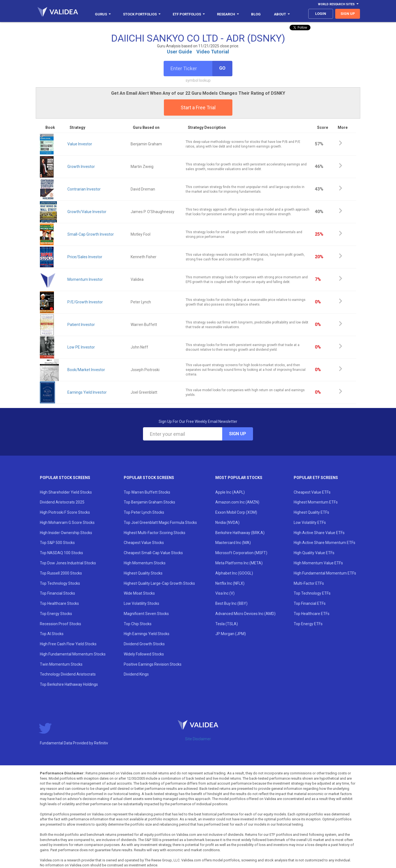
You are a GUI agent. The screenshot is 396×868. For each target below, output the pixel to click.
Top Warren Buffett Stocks (147, 492)
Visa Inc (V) (225, 593)
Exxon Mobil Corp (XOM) (236, 512)
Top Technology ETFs (312, 593)
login (321, 14)
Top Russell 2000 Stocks (61, 573)
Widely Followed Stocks (144, 654)
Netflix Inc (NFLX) (230, 583)
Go (222, 68)
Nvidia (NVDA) (227, 523)
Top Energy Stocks (56, 614)
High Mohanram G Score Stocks (67, 523)
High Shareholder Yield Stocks (66, 492)
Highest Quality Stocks (143, 573)
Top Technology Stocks (60, 583)
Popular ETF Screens (316, 478)
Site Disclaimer (198, 739)
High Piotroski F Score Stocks (65, 512)
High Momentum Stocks (145, 563)
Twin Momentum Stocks (61, 664)
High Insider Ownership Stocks (66, 533)
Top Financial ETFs (310, 603)
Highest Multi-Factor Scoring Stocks (155, 533)
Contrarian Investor (84, 189)
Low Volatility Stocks (141, 603)
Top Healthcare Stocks (59, 603)
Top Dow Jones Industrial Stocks (68, 563)
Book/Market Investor (86, 370)
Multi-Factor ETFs (309, 583)
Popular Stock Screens (65, 478)
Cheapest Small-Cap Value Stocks (153, 553)
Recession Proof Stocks (61, 624)
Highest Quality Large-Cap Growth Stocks (159, 583)
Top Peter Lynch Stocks (144, 512)
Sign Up (238, 434)
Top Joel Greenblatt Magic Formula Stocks (160, 523)
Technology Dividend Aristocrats (68, 674)
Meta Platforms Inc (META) (239, 563)
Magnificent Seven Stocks (146, 614)
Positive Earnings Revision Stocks (153, 664)
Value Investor (80, 144)
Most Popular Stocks (239, 478)
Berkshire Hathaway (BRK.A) (240, 533)
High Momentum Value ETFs (318, 563)
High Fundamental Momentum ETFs (325, 573)
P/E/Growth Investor (85, 302)
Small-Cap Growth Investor (91, 234)
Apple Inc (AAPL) (230, 492)
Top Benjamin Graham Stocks (149, 502)
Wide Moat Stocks (139, 593)
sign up (348, 14)
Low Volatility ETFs (310, 523)
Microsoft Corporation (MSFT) (241, 553)
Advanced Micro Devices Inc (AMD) (245, 614)
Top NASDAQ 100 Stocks (61, 553)
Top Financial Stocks (57, 593)
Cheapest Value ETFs (312, 492)
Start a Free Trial (198, 108)
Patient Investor (81, 325)
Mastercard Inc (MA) (233, 543)
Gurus (103, 14)
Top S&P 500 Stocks (57, 543)
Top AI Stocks (52, 634)
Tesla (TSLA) (227, 624)
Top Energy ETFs (308, 624)
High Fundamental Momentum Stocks (73, 654)
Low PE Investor (81, 347)
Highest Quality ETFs (311, 512)
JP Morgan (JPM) (231, 634)
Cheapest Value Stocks (144, 543)
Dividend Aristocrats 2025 (62, 502)
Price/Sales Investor (85, 257)
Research (228, 14)
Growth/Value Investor (87, 212)
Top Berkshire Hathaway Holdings (69, 684)
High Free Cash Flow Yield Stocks (68, 644)
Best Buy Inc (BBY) (231, 603)
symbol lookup (198, 80)
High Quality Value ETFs (314, 553)
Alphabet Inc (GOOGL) (234, 573)
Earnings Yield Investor (87, 392)
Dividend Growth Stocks (144, 644)
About (282, 14)
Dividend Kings (136, 674)
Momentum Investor (85, 279)
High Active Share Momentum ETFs (324, 543)
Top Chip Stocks (138, 624)
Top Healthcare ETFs (312, 614)
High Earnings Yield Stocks (147, 634)
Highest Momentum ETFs (316, 502)
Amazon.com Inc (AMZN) (237, 502)
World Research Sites (338, 4)
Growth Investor (81, 167)
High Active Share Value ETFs (319, 533)
